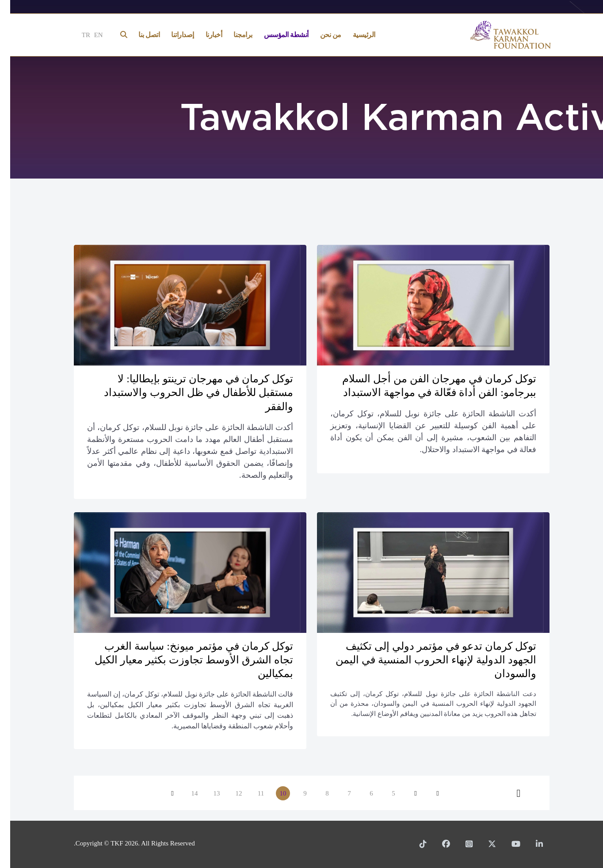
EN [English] (88, 35)
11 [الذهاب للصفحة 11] (251, 793)
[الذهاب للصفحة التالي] (162, 793)
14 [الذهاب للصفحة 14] (185, 793)
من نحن (321, 35)
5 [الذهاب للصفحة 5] (383, 793)
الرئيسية (354, 35)
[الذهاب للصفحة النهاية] (508, 793)
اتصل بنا (139, 35)
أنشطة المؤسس (276, 35)
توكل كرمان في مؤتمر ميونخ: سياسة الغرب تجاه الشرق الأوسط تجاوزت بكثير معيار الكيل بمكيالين (184, 660)
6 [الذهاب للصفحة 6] (361, 793)
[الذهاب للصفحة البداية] (427, 793)
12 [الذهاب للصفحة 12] (229, 793)
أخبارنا (204, 35)
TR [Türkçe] (76, 35)
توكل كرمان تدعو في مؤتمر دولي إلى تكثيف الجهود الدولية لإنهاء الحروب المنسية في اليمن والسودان (426, 660)
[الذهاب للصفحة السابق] (405, 793)
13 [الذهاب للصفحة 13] (207, 793)
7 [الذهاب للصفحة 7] (339, 793)
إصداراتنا (172, 35)
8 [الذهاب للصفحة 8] (317, 793)
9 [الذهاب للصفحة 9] (295, 793)
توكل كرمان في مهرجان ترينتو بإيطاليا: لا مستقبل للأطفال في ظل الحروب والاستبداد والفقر (188, 392)
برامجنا (233, 35)
